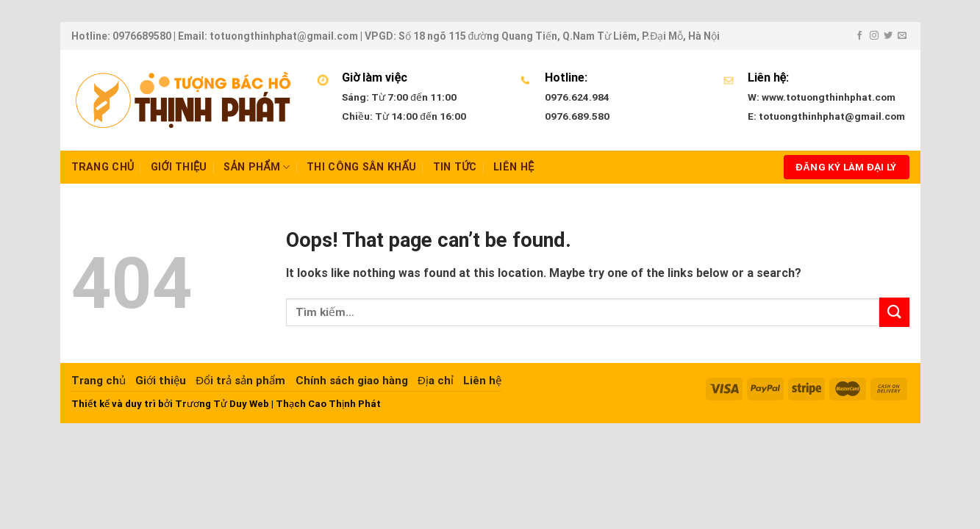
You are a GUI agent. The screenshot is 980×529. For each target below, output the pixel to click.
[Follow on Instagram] (874, 36)
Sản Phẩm (257, 167)
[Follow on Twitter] (888, 36)
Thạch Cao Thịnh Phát (328, 404)
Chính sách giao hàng (352, 381)
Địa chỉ (436, 381)
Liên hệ (514, 167)
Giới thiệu (179, 167)
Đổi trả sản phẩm (240, 381)
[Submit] (894, 312)
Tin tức (455, 167)
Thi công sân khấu (361, 167)
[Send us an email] (902, 36)
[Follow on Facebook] (859, 36)
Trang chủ (103, 167)
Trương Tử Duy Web (222, 404)
